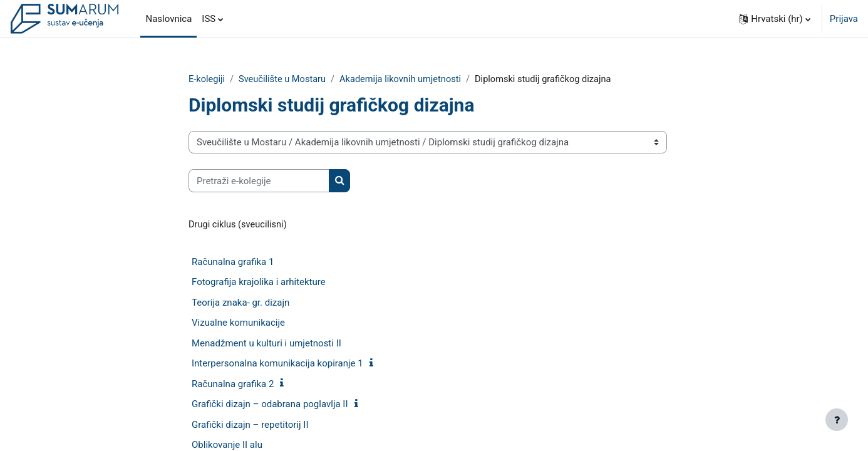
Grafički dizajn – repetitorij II (250, 425)
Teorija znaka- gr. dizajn (240, 303)
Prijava (844, 19)
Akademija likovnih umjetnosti (406, 80)
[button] (775, 19)
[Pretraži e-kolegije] (259, 181)
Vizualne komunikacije (238, 324)
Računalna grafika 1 (233, 262)
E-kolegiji (207, 80)
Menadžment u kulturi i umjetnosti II (266, 344)
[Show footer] (837, 420)
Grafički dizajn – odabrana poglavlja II (270, 405)
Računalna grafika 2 (233, 385)
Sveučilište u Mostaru (285, 80)
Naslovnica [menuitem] (168, 19)
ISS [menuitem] (209, 19)
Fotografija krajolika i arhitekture (259, 283)
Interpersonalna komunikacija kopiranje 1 (277, 365)
